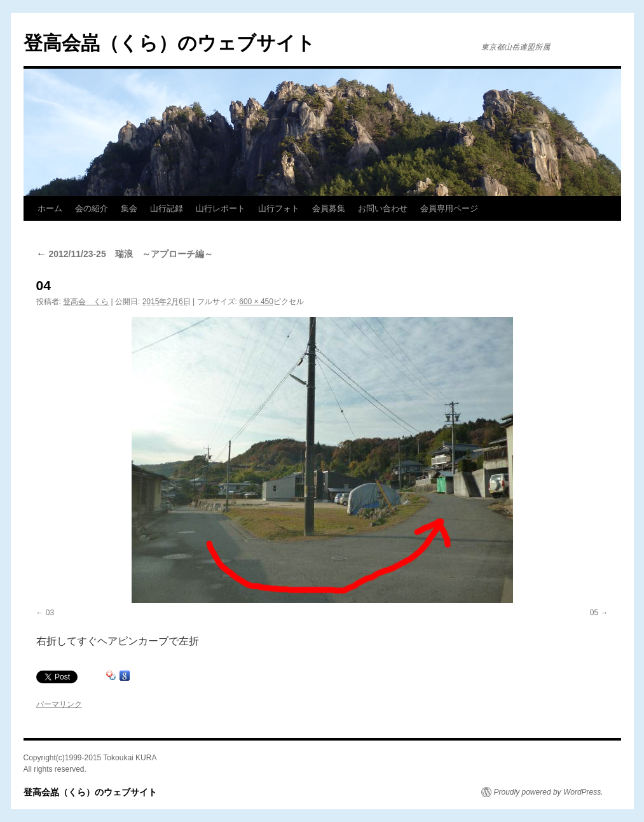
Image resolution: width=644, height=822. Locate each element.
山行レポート (221, 208)
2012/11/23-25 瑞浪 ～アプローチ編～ (125, 254)
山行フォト (279, 208)
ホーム (50, 208)
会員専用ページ (449, 208)
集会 (129, 208)
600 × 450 (256, 302)
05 (594, 613)
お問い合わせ (383, 208)
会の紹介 (92, 208)
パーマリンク (59, 704)
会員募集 (329, 208)
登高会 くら (86, 302)
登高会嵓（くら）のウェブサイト (169, 43)
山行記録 (167, 208)
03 (50, 613)
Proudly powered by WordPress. (549, 792)
